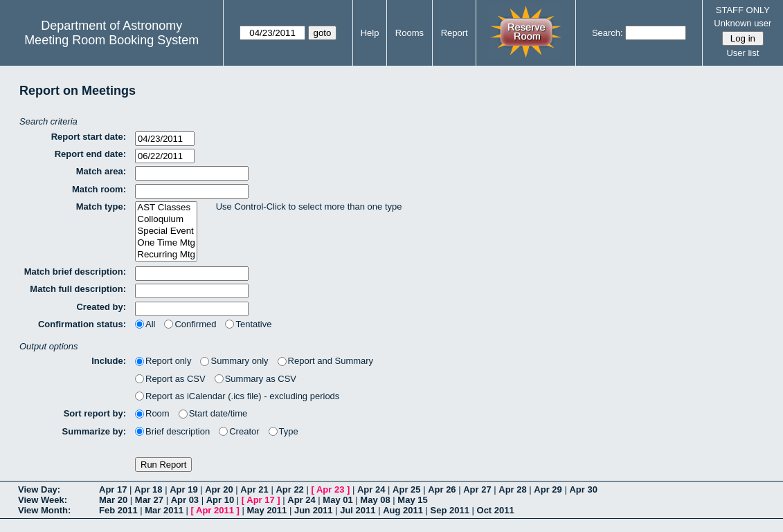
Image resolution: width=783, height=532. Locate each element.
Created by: (101, 307)
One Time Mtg (166, 243)
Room (152, 413)
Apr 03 (185, 500)
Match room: (99, 189)
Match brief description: (75, 272)
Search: (607, 33)
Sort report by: (95, 413)
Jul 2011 (358, 510)
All (145, 324)
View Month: (44, 510)
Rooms (409, 33)
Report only (163, 361)
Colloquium (166, 220)
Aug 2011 (403, 510)
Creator (239, 431)
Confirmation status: (82, 324)
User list (742, 53)
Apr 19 (183, 489)
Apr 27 (477, 489)
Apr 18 (148, 489)
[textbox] (192, 173)
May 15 (412, 500)
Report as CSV (170, 379)
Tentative (248, 324)
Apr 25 (406, 489)
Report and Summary (326, 361)
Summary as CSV (255, 379)
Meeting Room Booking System (111, 40)
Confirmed (190, 324)
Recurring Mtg (166, 255)
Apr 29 (548, 489)
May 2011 (267, 510)
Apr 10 (220, 500)
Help (370, 33)
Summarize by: (94, 431)
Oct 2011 (496, 510)
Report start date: (89, 137)
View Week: (43, 500)
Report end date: (90, 154)
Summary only (234, 361)
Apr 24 (371, 489)
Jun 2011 (314, 510)
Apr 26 (442, 489)
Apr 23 (330, 489)
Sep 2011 (450, 510)
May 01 (337, 500)
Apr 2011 (215, 510)
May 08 (375, 500)
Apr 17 (113, 489)
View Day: (39, 489)
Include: (109, 361)
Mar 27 (149, 500)
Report (454, 33)
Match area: (101, 171)
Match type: (101, 207)
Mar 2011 (164, 510)
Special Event (166, 231)
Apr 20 (219, 489)
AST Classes (166, 208)
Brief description (172, 431)
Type (283, 431)
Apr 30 (583, 489)
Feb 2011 (118, 510)
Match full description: (78, 289)
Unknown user (742, 23)
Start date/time (213, 413)
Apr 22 (289, 489)
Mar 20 (113, 500)
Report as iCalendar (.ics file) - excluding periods (237, 396)
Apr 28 (512, 489)
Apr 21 (254, 489)
